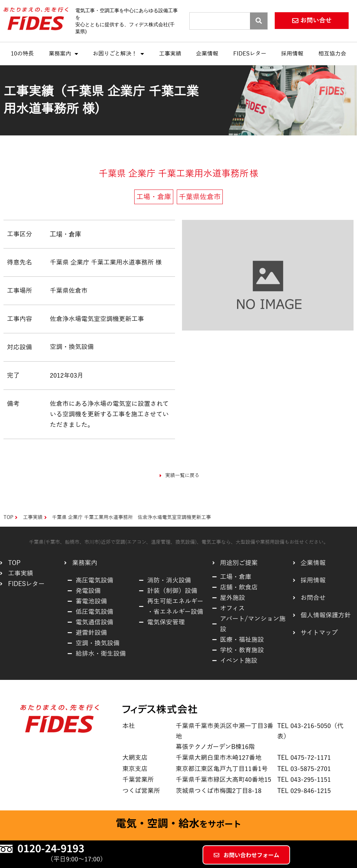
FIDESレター (250, 54)
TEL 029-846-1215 (304, 791)
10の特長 (22, 54)
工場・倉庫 (66, 234)
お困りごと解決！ (118, 54)
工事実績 (170, 54)
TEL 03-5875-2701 (304, 769)
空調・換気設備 (72, 347)
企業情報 (207, 54)
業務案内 (63, 54)
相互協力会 (332, 54)
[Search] (259, 21)
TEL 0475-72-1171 (304, 758)
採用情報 (292, 54)
